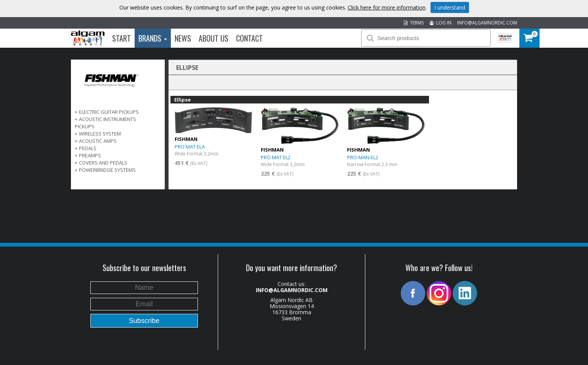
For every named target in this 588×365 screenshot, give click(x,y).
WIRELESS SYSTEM (100, 134)
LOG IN (440, 23)
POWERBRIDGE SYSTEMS (107, 170)
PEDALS (88, 148)
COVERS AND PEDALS (103, 163)
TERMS (414, 23)
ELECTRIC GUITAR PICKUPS (109, 112)
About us (214, 38)
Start (121, 38)
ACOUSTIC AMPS (98, 141)
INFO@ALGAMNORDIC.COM (487, 23)
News (183, 38)
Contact (249, 38)
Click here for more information (387, 7)
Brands (153, 38)
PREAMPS (90, 155)
